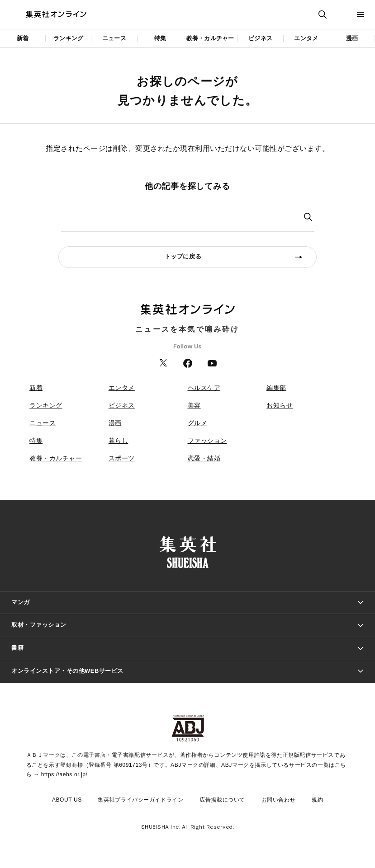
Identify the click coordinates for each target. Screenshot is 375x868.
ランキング (68, 38)
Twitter (163, 363)
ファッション (207, 441)
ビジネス (260, 38)
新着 (23, 38)
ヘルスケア (204, 388)
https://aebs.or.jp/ (64, 774)
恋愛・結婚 (204, 458)
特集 (160, 38)
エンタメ (306, 38)
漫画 (352, 38)
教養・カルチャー (210, 38)
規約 (317, 800)
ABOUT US (67, 800)
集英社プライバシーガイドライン (140, 800)
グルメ (198, 423)
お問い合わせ (279, 800)
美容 (194, 405)
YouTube (212, 363)
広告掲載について (222, 800)
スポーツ (122, 458)
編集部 (276, 388)
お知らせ (280, 405)
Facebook (188, 363)
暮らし (119, 441)
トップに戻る (183, 256)
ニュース (114, 38)
